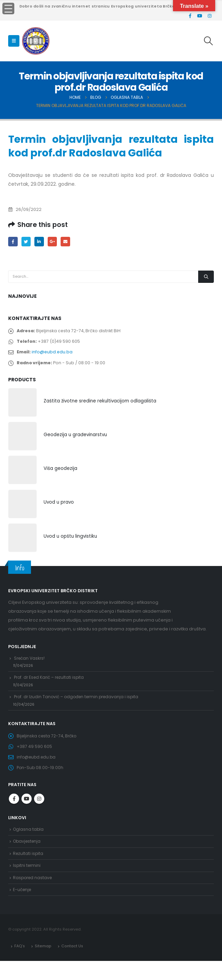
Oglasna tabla (29, 844)
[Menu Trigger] (8, 9)
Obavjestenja (28, 856)
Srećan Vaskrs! (30, 664)
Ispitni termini (27, 882)
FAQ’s (20, 965)
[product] (22, 407)
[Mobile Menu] (14, 41)
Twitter (27, 242)
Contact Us (72, 965)
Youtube (27, 813)
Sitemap (43, 965)
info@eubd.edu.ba (53, 355)
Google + (55, 242)
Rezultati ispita (29, 869)
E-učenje (23, 908)
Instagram (39, 813)
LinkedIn (41, 242)
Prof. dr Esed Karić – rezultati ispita (51, 685)
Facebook (13, 242)
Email (68, 242)
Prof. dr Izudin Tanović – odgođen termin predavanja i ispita (80, 706)
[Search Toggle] (209, 41)
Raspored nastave (34, 895)
